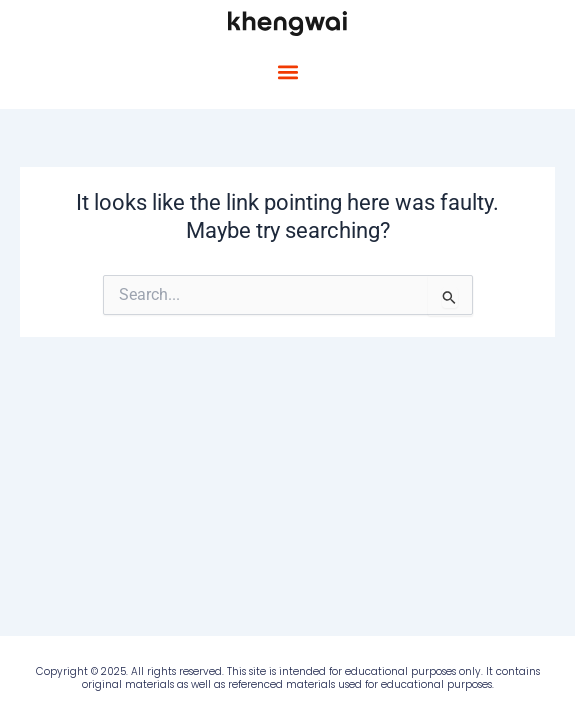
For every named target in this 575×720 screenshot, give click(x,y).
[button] (287, 72)
